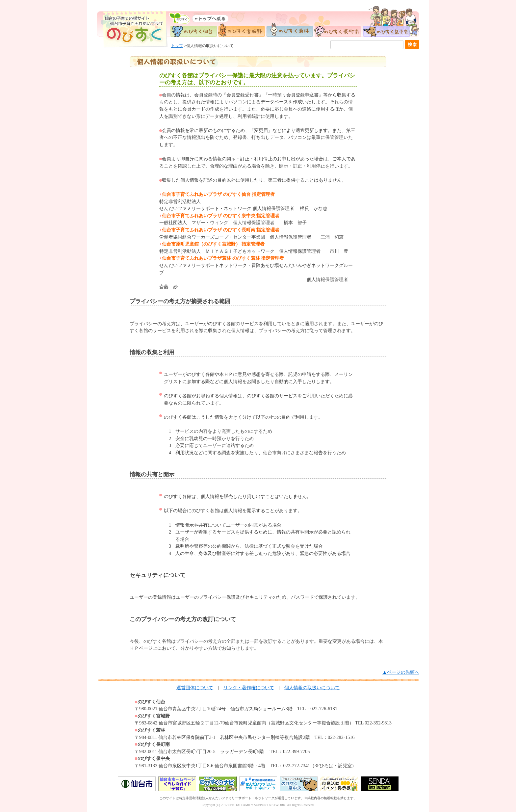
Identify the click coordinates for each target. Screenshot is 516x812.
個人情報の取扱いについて (312, 688)
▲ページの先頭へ (401, 672)
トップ (177, 46)
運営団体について (195, 688)
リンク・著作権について (249, 688)
